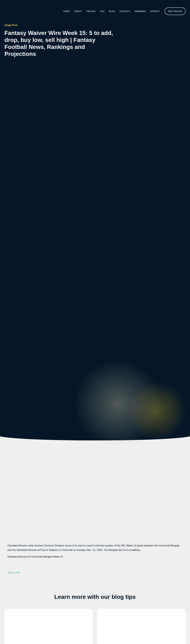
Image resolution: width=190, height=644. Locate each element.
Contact (125, 11)
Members (140, 11)
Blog (112, 11)
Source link (14, 573)
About (78, 11)
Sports (155, 11)
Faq (102, 11)
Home (66, 11)
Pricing (91, 11)
